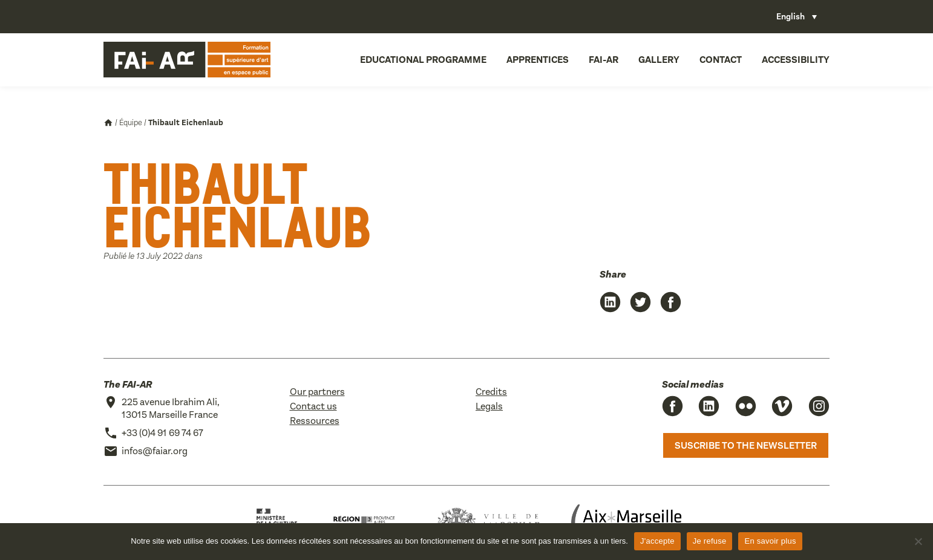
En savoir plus (770, 541)
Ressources (315, 421)
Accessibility (796, 60)
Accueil (108, 123)
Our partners (317, 392)
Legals (489, 406)
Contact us (313, 406)
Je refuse (710, 541)
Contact (721, 60)
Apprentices (538, 60)
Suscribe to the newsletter (746, 445)
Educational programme (423, 60)
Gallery (659, 60)
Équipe (131, 122)
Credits (491, 392)
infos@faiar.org (155, 451)
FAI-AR (604, 60)
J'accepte (657, 541)
